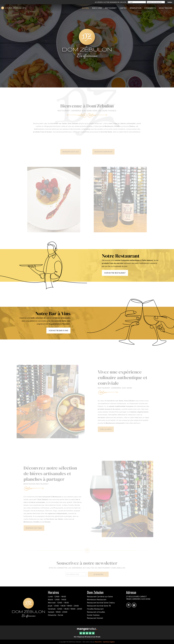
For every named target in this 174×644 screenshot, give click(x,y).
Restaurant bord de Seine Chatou (101, 603)
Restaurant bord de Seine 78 (99, 606)
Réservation (136, 8)
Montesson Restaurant (97, 600)
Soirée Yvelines (93, 615)
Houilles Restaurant (95, 609)
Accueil (86, 8)
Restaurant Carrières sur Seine (100, 597)
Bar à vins (97, 8)
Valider (170, 2)
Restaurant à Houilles (96, 612)
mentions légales (109, 642)
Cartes (123, 8)
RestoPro (98, 642)
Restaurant (111, 8)
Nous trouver (166, 8)
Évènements (150, 8)
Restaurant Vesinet (95, 618)
